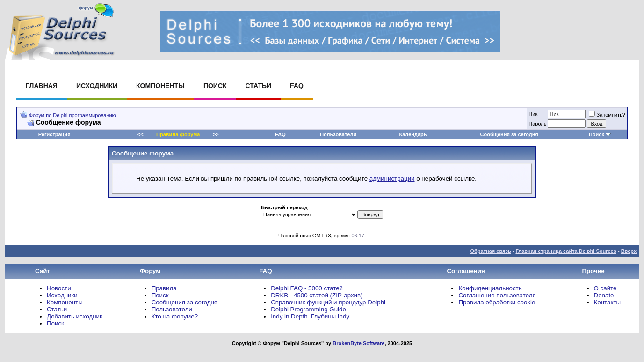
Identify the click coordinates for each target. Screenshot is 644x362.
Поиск (215, 86)
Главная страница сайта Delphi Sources (566, 251)
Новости (59, 288)
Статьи (259, 86)
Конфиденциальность (490, 288)
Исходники (97, 86)
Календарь (413, 134)
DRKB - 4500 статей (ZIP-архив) (317, 295)
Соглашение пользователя (497, 295)
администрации (392, 179)
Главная (42, 86)
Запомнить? (607, 115)
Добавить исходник (75, 316)
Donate (604, 295)
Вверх (629, 251)
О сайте (605, 288)
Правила (164, 288)
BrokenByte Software (358, 343)
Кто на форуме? (175, 316)
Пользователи (338, 134)
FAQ (297, 86)
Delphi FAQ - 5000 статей (307, 288)
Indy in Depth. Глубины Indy (310, 316)
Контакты (608, 302)
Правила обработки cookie (497, 302)
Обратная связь (490, 251)
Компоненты (160, 86)
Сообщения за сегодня (509, 134)
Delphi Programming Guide (308, 309)
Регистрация (54, 134)
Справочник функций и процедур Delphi (328, 302)
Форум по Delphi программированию (72, 115)
